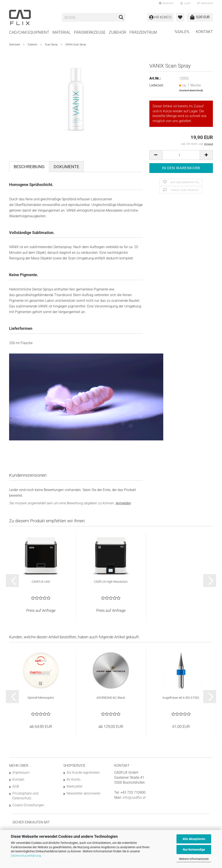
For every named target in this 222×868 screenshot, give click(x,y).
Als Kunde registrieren (83, 773)
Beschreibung (29, 167)
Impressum (21, 773)
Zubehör (118, 32)
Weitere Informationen (194, 859)
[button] (166, 3)
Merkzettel (205, 3)
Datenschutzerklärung (26, 856)
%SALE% (182, 32)
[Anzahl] (181, 155)
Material (62, 32)
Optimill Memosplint (41, 698)
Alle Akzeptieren (194, 839)
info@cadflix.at (134, 797)
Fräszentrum (143, 32)
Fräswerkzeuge (90, 32)
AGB (16, 786)
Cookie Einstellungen (28, 805)
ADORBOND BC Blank (111, 698)
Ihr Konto (73, 779)
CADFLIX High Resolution (111, 582)
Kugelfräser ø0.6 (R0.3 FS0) (181, 698)
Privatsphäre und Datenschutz (25, 796)
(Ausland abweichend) (191, 90)
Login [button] (185, 3)
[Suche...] (121, 18)
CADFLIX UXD (41, 582)
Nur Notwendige (194, 850)
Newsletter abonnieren (84, 793)
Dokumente (66, 167)
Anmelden (123, 503)
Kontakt (204, 32)
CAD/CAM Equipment (29, 32)
